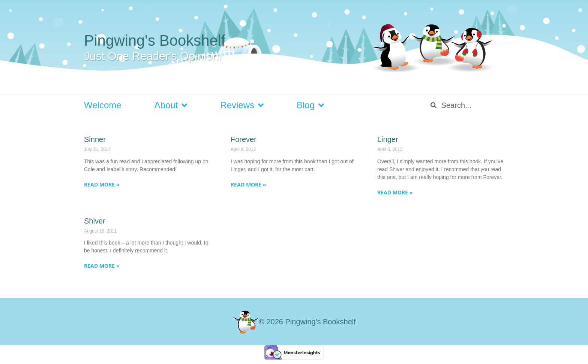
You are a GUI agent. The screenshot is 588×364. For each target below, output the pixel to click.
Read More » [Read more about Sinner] (102, 184)
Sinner (95, 139)
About (171, 105)
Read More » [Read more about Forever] (248, 184)
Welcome (103, 105)
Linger (388, 139)
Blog (310, 105)
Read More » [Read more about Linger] (395, 192)
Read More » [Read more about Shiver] (102, 266)
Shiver (95, 221)
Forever (244, 139)
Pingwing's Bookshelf (155, 40)
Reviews (242, 105)
